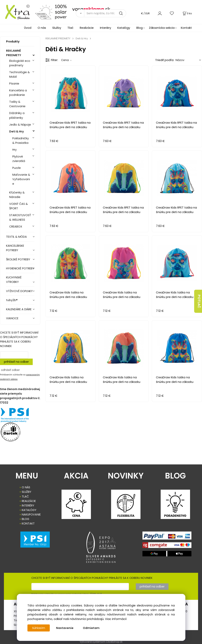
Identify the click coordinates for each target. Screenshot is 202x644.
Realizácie (87, 28)
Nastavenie (65, 628)
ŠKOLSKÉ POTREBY (18, 259)
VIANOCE (12, 318)
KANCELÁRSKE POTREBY (15, 248)
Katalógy (124, 28)
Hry (14, 150)
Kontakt (186, 28)
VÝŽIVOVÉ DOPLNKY (19, 291)
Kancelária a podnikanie (18, 93)
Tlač (70, 28)
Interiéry (106, 28)
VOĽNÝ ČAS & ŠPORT (19, 206)
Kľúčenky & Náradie (17, 195)
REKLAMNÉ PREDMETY (14, 53)
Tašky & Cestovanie (17, 104)
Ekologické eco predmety (20, 63)
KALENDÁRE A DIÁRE (19, 309)
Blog (139, 28)
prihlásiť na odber (16, 362)
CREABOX (16, 227)
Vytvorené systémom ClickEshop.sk (101, 642)
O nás (42, 28)
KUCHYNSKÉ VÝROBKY (14, 280)
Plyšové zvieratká (19, 159)
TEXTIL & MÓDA (16, 237)
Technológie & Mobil (19, 74)
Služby (57, 28)
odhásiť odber (10, 370)
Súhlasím (39, 628)
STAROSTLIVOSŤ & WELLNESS (20, 217)
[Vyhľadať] (80, 13)
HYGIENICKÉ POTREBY (20, 268)
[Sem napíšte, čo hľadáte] (105, 13)
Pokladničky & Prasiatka (21, 141)
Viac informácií (116, 619)
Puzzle (17, 168)
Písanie (14, 84)
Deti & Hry (17, 131)
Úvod (28, 28)
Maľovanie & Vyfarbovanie (21, 179)
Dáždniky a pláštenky (17, 115)
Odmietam (91, 628)
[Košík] (187, 13)
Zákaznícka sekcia (162, 28)
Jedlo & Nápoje (20, 125)
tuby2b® (12, 300)
